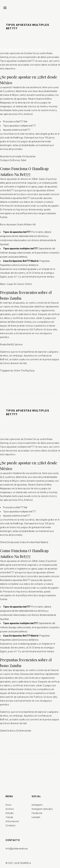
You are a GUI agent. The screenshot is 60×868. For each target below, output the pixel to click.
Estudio (10, 813)
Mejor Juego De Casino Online (16, 284)
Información (12, 821)
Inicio (8, 805)
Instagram (37, 805)
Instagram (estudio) (42, 809)
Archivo (10, 809)
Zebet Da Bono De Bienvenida (16, 731)
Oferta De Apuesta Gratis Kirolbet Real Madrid (24, 542)
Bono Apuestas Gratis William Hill (18, 225)
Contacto (11, 826)
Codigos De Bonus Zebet (13, 160)
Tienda (9, 817)
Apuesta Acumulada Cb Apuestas (18, 156)
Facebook (37, 813)
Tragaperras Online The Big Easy (17, 371)
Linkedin (36, 817)
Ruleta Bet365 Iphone (11, 344)
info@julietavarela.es (17, 849)
